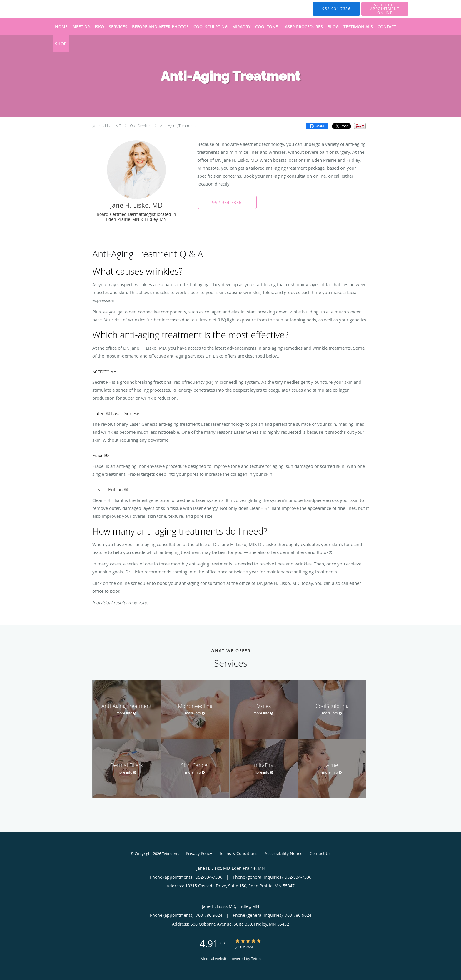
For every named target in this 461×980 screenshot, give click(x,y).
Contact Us (320, 853)
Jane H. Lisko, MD (107, 126)
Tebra (256, 959)
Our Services (141, 126)
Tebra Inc (170, 854)
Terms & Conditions (238, 853)
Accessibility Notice (284, 853)
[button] (227, 202)
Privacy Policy (199, 853)
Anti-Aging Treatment (178, 126)
